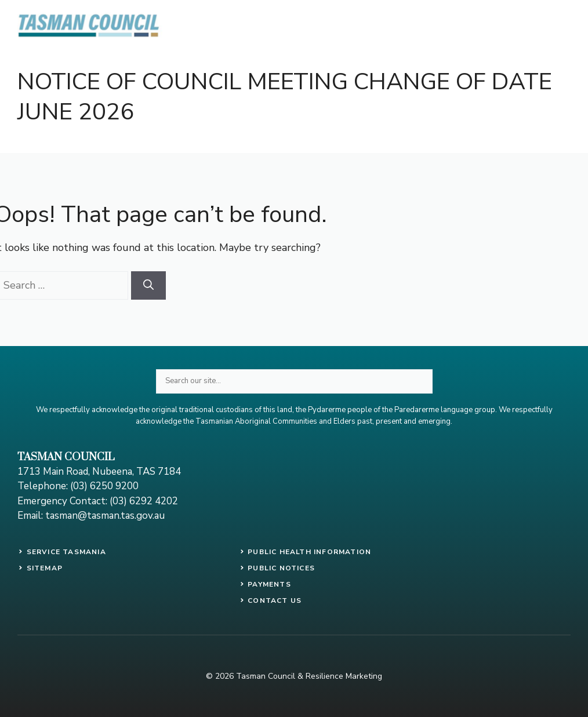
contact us (275, 600)
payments (269, 584)
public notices (281, 568)
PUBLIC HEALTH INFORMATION (309, 552)
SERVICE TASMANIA (66, 552)
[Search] (148, 285)
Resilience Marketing (344, 676)
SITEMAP (45, 568)
